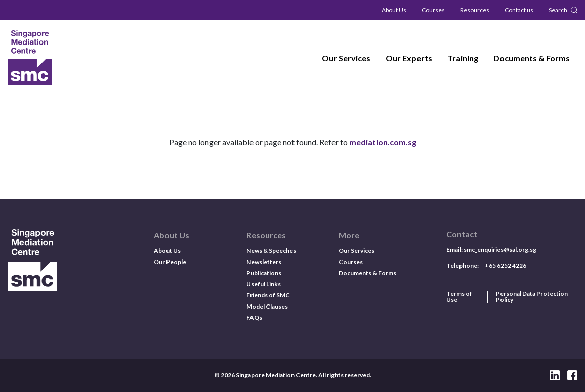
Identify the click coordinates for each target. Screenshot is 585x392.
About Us (394, 10)
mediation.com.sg (383, 142)
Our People (170, 262)
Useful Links (264, 284)
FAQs (254, 317)
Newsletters (264, 262)
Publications (264, 273)
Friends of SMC (268, 295)
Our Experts (409, 58)
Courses (433, 10)
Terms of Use (459, 297)
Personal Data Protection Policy (532, 297)
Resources (475, 10)
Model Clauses (267, 306)
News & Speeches (271, 251)
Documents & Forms (532, 58)
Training (463, 58)
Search (558, 10)
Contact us (519, 10)
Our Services (346, 58)
